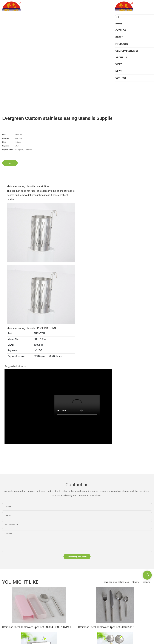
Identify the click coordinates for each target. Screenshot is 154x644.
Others (136, 582)
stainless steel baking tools (117, 582)
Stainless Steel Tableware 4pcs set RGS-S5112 (106, 627)
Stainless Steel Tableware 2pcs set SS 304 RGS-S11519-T (37, 627)
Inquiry (10, 163)
